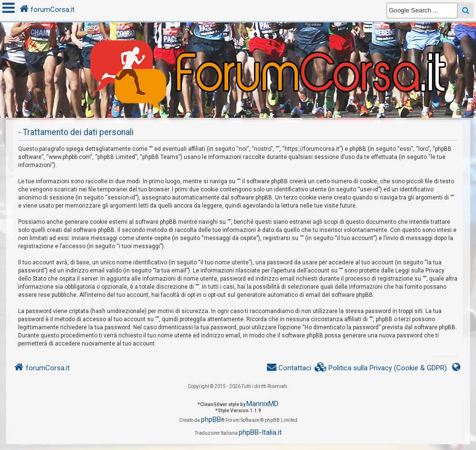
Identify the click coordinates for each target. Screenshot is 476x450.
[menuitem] (381, 368)
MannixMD (262, 404)
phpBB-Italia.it (260, 432)
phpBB (211, 419)
